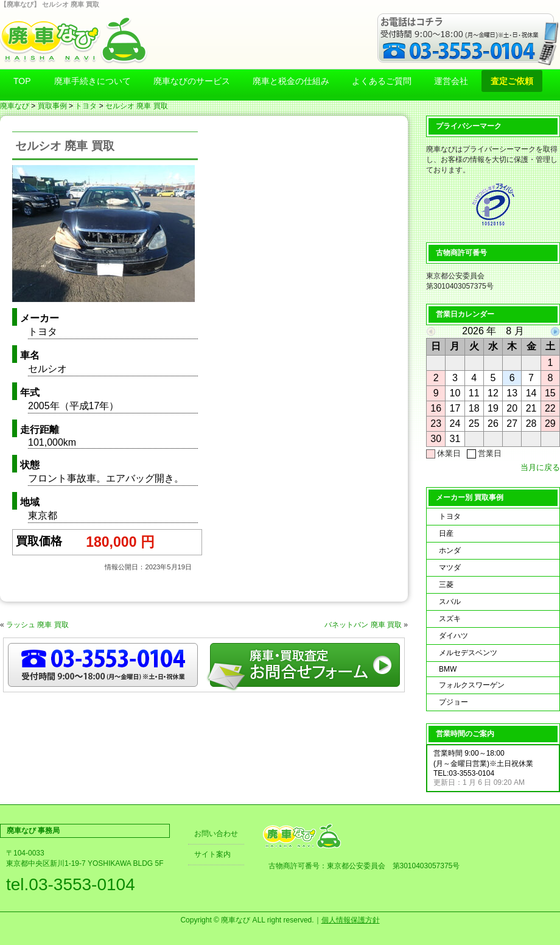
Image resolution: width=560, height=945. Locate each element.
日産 (446, 533)
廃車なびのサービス (192, 81)
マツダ (450, 567)
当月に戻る (540, 467)
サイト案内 (212, 854)
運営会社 (451, 81)
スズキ (450, 619)
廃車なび (15, 106)
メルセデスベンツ (468, 653)
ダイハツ (453, 636)
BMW (448, 669)
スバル (450, 602)
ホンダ (450, 550)
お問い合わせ (216, 834)
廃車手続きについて (93, 81)
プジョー (453, 702)
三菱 (446, 585)
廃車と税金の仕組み (291, 81)
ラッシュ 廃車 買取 (37, 625)
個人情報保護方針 (351, 920)
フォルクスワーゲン (472, 685)
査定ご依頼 (512, 81)
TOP (22, 81)
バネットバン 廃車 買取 (363, 625)
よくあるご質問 (382, 81)
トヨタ (86, 106)
